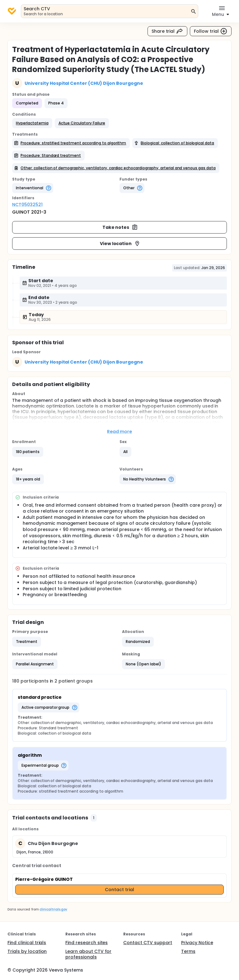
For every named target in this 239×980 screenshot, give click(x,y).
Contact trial (119, 890)
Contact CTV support (148, 943)
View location (120, 244)
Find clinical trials (27, 943)
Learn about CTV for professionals (88, 954)
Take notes (120, 227)
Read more (120, 432)
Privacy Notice (197, 943)
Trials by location (27, 951)
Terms (188, 951)
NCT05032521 (27, 205)
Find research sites (87, 943)
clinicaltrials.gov (53, 909)
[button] (32, 123)
